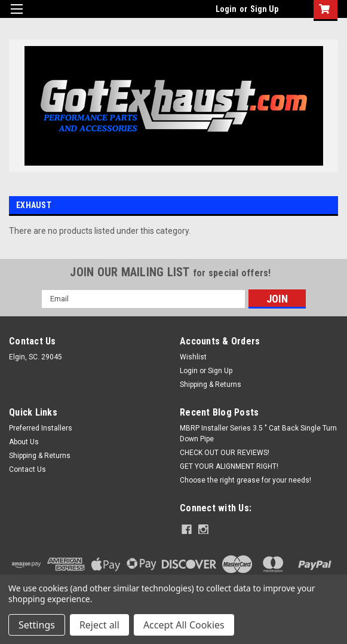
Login (226, 9)
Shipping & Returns (211, 384)
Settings (37, 625)
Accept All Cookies (184, 625)
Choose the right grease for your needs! (245, 480)
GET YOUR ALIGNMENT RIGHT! (229, 466)
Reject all (99, 625)
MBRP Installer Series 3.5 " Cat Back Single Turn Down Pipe (258, 434)
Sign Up (264, 9)
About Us (24, 442)
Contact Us (27, 469)
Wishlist (193, 357)
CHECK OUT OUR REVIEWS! (225, 453)
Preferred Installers (41, 428)
